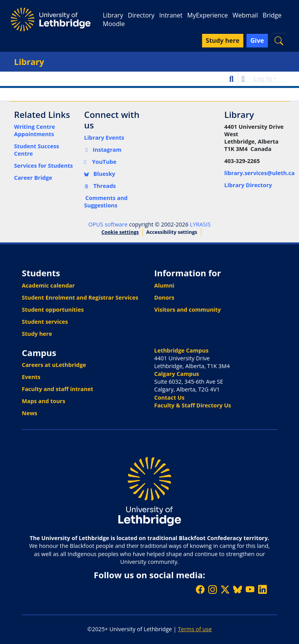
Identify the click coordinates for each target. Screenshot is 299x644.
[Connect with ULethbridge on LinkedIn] (262, 589)
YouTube (100, 162)
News (30, 413)
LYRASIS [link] (200, 224)
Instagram (103, 150)
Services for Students (43, 166)
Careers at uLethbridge (54, 365)
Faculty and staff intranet (58, 389)
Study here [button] (223, 40)
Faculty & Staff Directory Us (193, 405)
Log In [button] (264, 79)
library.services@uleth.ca (259, 173)
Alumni (164, 285)
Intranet (171, 15)
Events (31, 377)
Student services (45, 322)
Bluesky (100, 174)
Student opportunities (53, 310)
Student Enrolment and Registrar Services (80, 297)
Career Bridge (33, 178)
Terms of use (195, 629)
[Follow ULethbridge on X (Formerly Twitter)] (225, 589)
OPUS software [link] (108, 224)
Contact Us (169, 397)
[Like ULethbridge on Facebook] (200, 589)
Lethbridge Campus (181, 350)
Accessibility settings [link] (172, 232)
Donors (164, 297)
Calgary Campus (177, 374)
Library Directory (248, 185)
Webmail (245, 15)
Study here (37, 334)
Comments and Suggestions (106, 202)
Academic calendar (48, 285)
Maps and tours (44, 401)
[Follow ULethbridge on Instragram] (213, 589)
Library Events (104, 138)
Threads (100, 186)
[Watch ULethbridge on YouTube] (250, 589)
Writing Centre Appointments (34, 130)
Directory (141, 15)
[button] (279, 41)
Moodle (114, 24)
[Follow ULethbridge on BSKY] (237, 589)
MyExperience (208, 15)
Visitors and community (187, 310)
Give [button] (257, 40)
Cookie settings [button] (120, 232)
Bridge (272, 15)
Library (113, 15)
